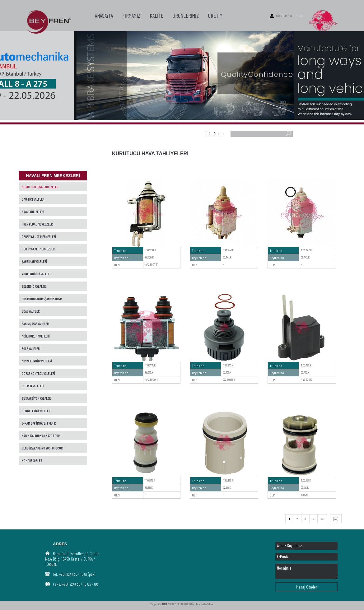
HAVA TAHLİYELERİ (33, 212)
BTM (165, 604)
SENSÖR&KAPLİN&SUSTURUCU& (42, 448)
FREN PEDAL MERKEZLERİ (38, 224)
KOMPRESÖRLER (32, 460)
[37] (336, 519)
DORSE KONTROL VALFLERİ (38, 373)
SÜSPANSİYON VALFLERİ (37, 398)
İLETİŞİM (103, 48)
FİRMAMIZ (131, 16)
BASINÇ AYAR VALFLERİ (36, 324)
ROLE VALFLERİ (31, 348)
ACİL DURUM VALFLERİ (36, 336)
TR (296, 16)
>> (322, 519)
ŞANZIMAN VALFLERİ (34, 261)
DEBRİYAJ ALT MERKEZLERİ (39, 249)
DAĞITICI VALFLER (33, 199)
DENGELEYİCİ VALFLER (36, 411)
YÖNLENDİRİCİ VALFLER (37, 274)
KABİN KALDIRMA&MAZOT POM (41, 435)
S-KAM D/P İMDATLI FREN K (39, 423)
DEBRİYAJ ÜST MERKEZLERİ (39, 236)
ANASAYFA (104, 16)
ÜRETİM (215, 16)
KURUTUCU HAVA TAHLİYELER (40, 187)
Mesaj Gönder (307, 587)
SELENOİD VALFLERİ (34, 286)
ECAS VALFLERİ (31, 311)
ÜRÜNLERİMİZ (186, 16)
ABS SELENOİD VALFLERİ (37, 361)
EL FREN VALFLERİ (33, 386)
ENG (301, 16)
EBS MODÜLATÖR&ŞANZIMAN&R (42, 299)
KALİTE (156, 16)
